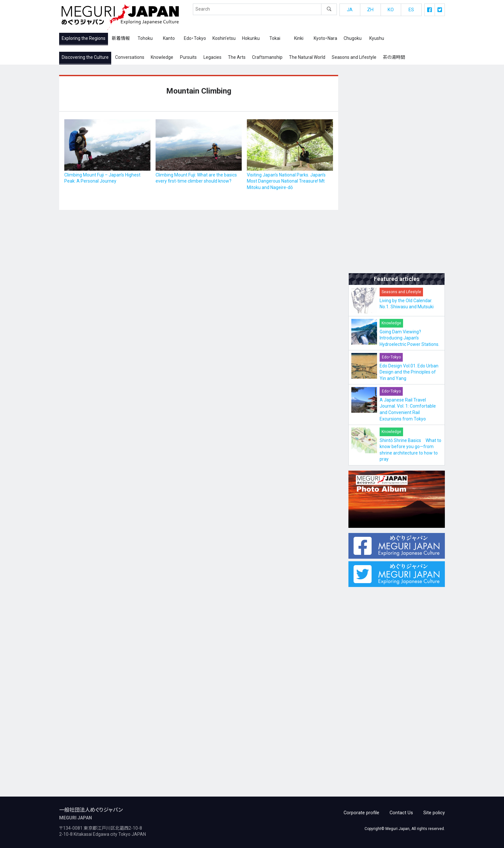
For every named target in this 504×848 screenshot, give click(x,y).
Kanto (169, 40)
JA (350, 11)
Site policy (435, 812)
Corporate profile (364, 812)
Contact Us (403, 812)
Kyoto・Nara (325, 40)
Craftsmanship (267, 59)
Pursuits (188, 59)
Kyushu (377, 40)
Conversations (130, 59)
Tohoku (145, 40)
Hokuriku (251, 40)
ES (411, 11)
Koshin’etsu (224, 40)
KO (391, 11)
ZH (370, 11)
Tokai (275, 40)
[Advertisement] (397, 173)
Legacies (212, 59)
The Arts (237, 59)
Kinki (299, 40)
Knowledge (162, 59)
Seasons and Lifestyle (354, 59)
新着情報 (121, 40)
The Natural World (307, 59)
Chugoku (353, 40)
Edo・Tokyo (195, 40)
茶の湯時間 (394, 59)
